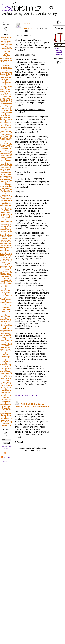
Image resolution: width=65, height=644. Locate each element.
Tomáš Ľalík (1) (6, 384)
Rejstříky (59, 52)
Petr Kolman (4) (6, 110)
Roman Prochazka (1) (6, 212)
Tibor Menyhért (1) (6, 219)
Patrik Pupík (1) (6, 209)
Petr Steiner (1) (6, 396)
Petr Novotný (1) (6, 372)
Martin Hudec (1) (6, 268)
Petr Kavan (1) (6, 258)
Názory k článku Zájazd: (26, 395)
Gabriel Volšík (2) (6, 174)
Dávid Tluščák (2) (6, 147)
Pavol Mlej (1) (6, 420)
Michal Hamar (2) (6, 166)
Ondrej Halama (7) (6, 84)
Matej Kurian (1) (6, 422)
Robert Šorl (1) (6, 391)
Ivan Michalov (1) (6, 245)
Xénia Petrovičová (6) (6, 94)
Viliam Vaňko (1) (6, 240)
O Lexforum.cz (6, 461)
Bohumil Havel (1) (6, 416)
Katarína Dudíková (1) (6, 425)
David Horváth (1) (6, 386)
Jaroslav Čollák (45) (6, 49)
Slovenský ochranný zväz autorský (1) (6, 309)
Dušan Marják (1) (6, 230)
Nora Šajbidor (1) (6, 244)
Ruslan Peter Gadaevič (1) (6, 238)
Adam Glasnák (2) (6, 141)
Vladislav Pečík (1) (6, 338)
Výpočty (59, 54)
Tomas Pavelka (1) (6, 362)
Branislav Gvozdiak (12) (6, 66)
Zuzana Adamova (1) (6, 284)
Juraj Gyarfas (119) (6, 42)
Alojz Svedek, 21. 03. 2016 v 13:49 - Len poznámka (32, 405)
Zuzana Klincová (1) (6, 303)
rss (6, 454)
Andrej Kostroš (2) (6, 158)
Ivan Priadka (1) (6, 221)
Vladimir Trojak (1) (6, 227)
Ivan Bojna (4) (6, 116)
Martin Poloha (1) (6, 261)
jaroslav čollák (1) (6, 393)
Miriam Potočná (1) (6, 374)
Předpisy (59, 51)
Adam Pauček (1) (6, 256)
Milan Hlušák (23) (6, 60)
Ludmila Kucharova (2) (6, 172)
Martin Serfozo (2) (6, 161)
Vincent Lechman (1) (6, 359)
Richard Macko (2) (6, 182)
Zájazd (27, 24)
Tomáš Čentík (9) (6, 72)
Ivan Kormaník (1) (6, 293)
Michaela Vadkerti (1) (6, 355)
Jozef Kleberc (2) (6, 143)
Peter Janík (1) (6, 199)
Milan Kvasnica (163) (6, 39)
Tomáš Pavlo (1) (6, 290)
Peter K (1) (6, 263)
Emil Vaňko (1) (6, 242)
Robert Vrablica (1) (6, 326)
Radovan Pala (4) (6, 107)
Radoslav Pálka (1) (6, 232)
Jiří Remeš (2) (6, 185)
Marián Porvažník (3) (6, 123)
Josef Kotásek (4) (6, 100)
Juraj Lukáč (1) (6, 379)
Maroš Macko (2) (6, 138)
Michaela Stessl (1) (6, 201)
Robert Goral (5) (6, 98)
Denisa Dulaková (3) (6, 120)
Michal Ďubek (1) (6, 413)
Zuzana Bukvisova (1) (6, 347)
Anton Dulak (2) (6, 164)
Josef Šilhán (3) (6, 136)
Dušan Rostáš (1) (6, 254)
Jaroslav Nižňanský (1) (6, 333)
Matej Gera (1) (6, 216)
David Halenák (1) (6, 352)
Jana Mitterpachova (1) (6, 265)
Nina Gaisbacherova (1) (6, 368)
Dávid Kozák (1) (6, 214)
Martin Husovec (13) (6, 63)
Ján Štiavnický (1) (6, 322)
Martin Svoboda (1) (6, 341)
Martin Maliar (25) (6, 58)
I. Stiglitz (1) (6, 195)
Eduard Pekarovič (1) (6, 381)
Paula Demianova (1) (6, 300)
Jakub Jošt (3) (6, 131)
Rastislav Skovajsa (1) (6, 399)
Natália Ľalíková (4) (6, 113)
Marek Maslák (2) (6, 152)
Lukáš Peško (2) (6, 154)
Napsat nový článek (6, 447)
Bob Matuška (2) (6, 180)
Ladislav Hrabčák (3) (6, 129)
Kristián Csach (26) (6, 56)
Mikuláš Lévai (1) (6, 320)
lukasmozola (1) (6, 344)
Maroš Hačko (30, 28)
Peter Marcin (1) (6, 277)
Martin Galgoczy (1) (6, 251)
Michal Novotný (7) (6, 80)
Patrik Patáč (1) (6, 418)
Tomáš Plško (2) (6, 178)
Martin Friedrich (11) (6, 70)
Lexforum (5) (6, 97)
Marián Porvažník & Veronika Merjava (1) (6, 406)
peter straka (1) (6, 306)
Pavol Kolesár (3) (6, 133)
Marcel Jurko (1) (6, 273)
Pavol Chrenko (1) (6, 288)
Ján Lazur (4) (6, 109)
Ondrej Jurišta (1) (6, 282)
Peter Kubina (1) (6, 349)
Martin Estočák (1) (6, 388)
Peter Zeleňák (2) (6, 187)
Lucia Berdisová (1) (6, 206)
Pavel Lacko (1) (6, 259)
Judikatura (59, 49)
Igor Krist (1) (6, 204)
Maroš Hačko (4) (6, 117)
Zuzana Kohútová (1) (6, 271)
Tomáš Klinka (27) (6, 52)
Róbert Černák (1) (6, 402)
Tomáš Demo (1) (6, 190)
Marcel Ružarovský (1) (6, 224)
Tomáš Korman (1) (6, 411)
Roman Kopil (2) (6, 145)
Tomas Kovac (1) (6, 275)
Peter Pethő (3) (6, 126)
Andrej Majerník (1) (6, 296)
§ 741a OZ (35, 414)
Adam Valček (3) (6, 135)
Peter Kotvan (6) (6, 90)
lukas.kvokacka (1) (6, 314)
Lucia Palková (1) (6, 377)
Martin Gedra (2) (6, 169)
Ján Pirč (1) (6, 328)
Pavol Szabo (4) (6, 102)
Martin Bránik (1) (6, 365)
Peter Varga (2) (6, 168)
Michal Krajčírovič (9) (6, 77)
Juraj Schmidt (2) (6, 155)
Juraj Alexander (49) (6, 45)
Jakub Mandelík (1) (6, 193)
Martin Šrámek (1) (6, 317)
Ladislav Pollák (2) (6, 149)
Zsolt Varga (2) (6, 188)
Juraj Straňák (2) (6, 176)
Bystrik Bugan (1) (6, 197)
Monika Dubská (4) (6, 104)
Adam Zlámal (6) (6, 91)
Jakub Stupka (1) (6, 235)
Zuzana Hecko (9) (6, 74)
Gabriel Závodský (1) (6, 279)
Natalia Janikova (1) (6, 248)
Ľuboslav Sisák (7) (6, 87)
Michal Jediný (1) (6, 335)
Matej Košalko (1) (6, 330)
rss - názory (6, 457)
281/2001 (38, 179)
